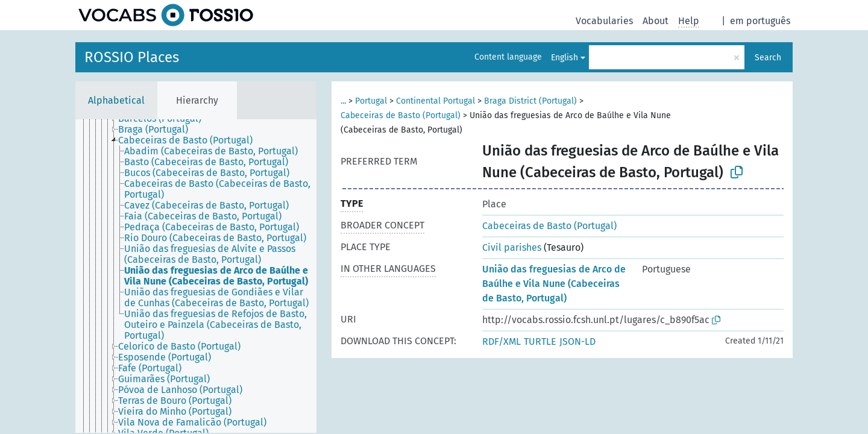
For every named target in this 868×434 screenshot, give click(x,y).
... (343, 101)
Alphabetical (116, 100)
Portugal (371, 101)
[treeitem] (158, 130)
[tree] (196, 276)
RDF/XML (502, 341)
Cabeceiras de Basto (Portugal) (401, 115)
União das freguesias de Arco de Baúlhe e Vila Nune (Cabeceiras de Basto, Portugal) (554, 284)
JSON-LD (577, 341)
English (565, 58)
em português (760, 21)
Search (768, 58)
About (656, 21)
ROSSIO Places (132, 57)
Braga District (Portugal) (530, 101)
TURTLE (540, 341)
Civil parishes (512, 247)
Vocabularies (604, 21)
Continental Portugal (436, 101)
